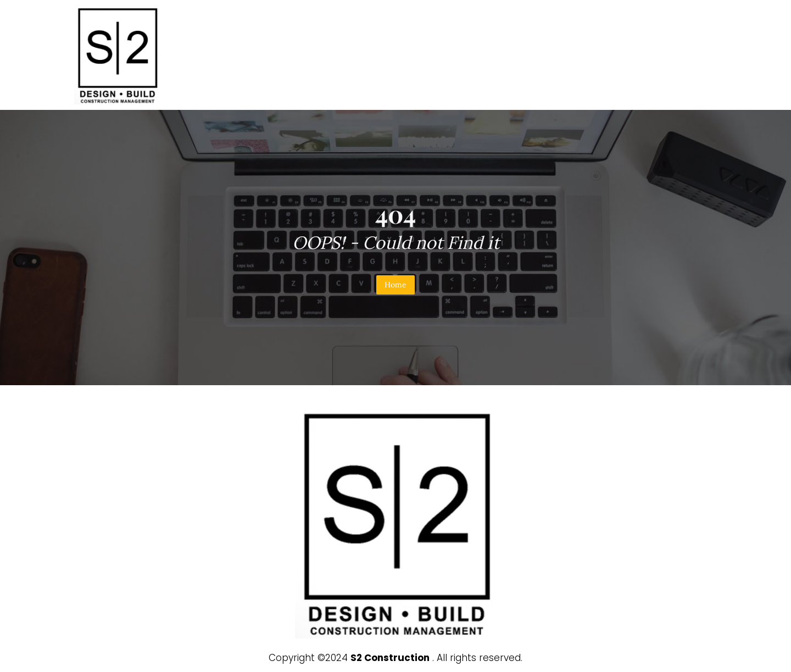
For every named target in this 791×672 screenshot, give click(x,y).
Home (396, 285)
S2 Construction (390, 658)
